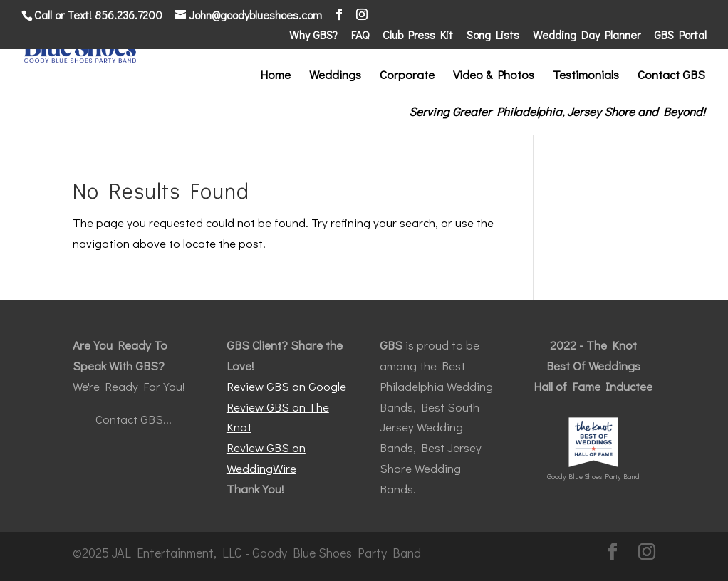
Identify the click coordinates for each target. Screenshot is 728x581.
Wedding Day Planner (587, 36)
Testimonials (586, 76)
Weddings (335, 76)
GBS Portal (680, 36)
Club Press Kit (418, 36)
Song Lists (493, 36)
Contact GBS (671, 76)
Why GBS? (313, 36)
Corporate (407, 76)
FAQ (360, 36)
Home (275, 76)
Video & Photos (494, 76)
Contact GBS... (134, 419)
